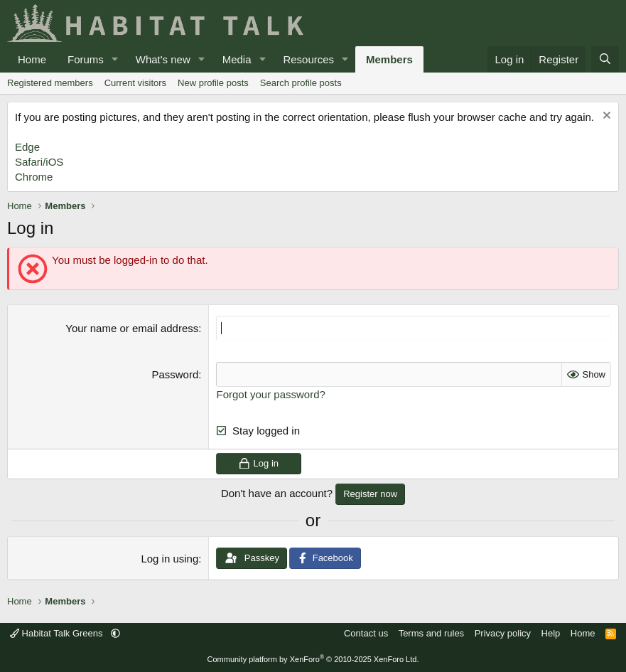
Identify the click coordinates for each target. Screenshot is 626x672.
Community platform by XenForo (313, 659)
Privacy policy (503, 633)
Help (551, 633)
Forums (86, 59)
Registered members (50, 83)
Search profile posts (301, 83)
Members (389, 59)
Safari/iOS (39, 162)
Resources (308, 59)
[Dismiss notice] (605, 117)
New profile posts (213, 83)
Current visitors (135, 83)
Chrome (34, 177)
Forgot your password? (270, 394)
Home (32, 59)
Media (237, 59)
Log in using (169, 559)
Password (175, 374)
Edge (27, 147)
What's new (163, 59)
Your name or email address (132, 328)
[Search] (605, 59)
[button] (115, 59)
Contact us (366, 633)
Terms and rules (431, 633)
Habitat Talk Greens (58, 633)
